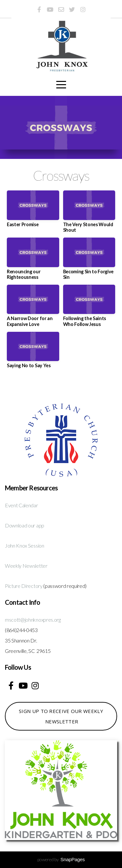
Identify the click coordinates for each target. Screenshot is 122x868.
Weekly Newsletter (26, 566)
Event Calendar (21, 505)
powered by (61, 859)
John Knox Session (25, 545)
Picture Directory (24, 586)
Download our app (25, 525)
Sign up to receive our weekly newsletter (61, 716)
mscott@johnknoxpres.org (33, 620)
